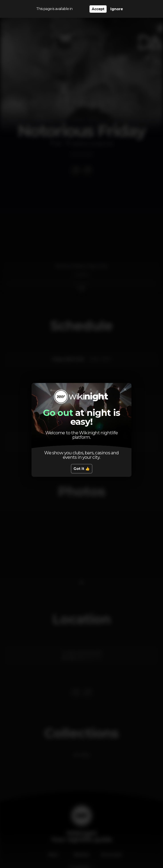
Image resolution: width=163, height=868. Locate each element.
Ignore (117, 9)
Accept (98, 9)
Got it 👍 (82, 469)
